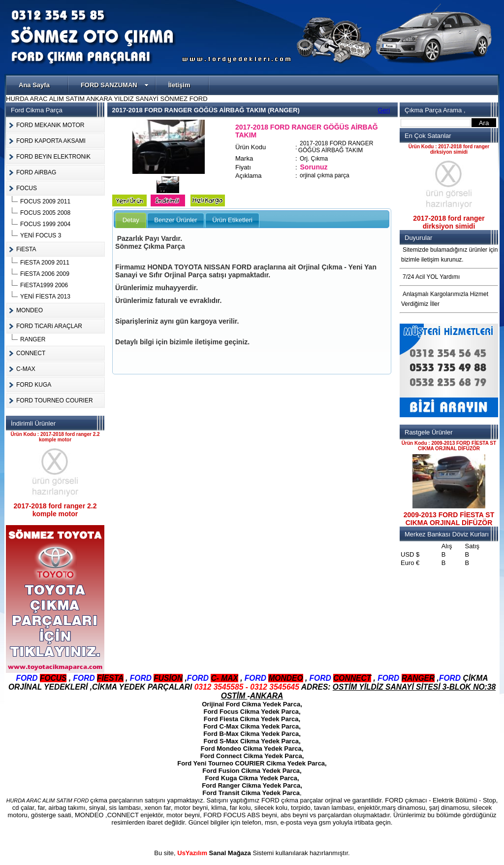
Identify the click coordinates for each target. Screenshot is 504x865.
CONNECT (31, 353)
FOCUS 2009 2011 (45, 201)
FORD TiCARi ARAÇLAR (49, 326)
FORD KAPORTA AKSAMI (51, 141)
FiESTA (26, 249)
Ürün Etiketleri (232, 220)
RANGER (33, 339)
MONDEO (30, 310)
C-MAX (26, 369)
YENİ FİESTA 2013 (45, 297)
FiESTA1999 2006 (44, 285)
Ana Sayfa (34, 85)
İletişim (179, 85)
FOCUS (27, 188)
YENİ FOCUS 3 (41, 235)
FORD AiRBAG (36, 172)
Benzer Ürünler (175, 220)
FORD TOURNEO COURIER (55, 400)
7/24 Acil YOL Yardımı (431, 277)
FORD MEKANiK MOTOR (50, 125)
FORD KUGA (34, 385)
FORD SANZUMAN (115, 85)
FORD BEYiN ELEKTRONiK (53, 157)
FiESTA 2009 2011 (45, 263)
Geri (384, 110)
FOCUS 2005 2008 (45, 213)
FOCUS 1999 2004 (45, 224)
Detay (131, 220)
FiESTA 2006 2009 (45, 274)
